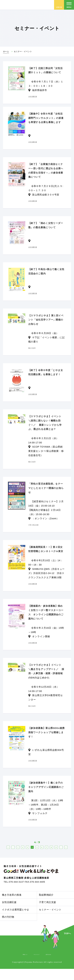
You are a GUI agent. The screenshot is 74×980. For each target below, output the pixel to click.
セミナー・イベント (50, 921)
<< (10, 849)
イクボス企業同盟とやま (16, 921)
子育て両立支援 (47, 913)
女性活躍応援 (9, 913)
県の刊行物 (8, 928)
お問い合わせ (54, 965)
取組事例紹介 (46, 906)
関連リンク (19, 965)
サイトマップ (36, 965)
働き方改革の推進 (12, 906)
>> (59, 856)
